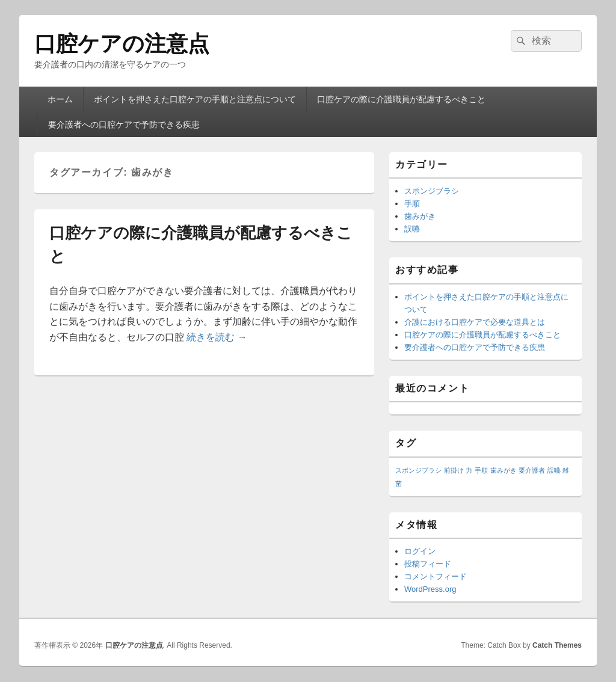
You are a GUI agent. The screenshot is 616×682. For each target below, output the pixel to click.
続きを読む (217, 337)
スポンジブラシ (432, 191)
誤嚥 (412, 229)
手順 (412, 204)
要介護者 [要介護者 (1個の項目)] (532, 470)
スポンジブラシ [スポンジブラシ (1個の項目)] (418, 470)
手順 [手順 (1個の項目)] (481, 470)
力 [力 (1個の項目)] (469, 470)
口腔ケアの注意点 (122, 44)
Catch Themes (557, 645)
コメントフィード (436, 576)
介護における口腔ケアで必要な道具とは (475, 322)
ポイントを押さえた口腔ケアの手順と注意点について (195, 99)
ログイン (420, 551)
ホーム (60, 99)
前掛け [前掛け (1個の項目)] (454, 470)
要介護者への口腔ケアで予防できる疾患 (124, 124)
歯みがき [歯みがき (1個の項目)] (504, 470)
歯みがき (420, 216)
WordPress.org (430, 589)
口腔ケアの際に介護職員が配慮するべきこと (401, 99)
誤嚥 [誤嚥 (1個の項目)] (554, 470)
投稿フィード (428, 564)
